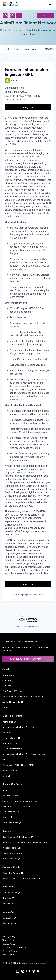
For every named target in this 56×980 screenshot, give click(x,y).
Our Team (7, 686)
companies (30, 49)
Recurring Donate (11, 796)
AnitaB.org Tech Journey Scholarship (22, 878)
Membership (10, 743)
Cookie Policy (9, 944)
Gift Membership (12, 823)
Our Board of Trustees (13, 691)
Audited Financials (13, 702)
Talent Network (11, 738)
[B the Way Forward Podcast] (39, 971)
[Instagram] (6, 15)
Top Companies (11, 859)
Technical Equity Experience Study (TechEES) (25, 842)
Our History (8, 680)
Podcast (8, 904)
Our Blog (8, 898)
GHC (6, 776)
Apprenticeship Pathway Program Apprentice (24, 754)
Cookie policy (34, 626)
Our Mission (8, 675)
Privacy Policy (9, 937)
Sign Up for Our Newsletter (28, 659)
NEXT (5, 760)
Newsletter (9, 923)
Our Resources (11, 893)
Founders (7, 733)
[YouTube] (28, 971)
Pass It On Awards (13, 873)
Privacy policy (20, 626)
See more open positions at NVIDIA (28, 595)
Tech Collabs (10, 770)
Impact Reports (11, 848)
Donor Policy (8, 955)
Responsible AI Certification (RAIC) (19, 765)
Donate (6, 790)
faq (45, 16)
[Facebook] (12, 15)
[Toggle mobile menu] (50, 4)
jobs (16, 49)
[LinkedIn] (19, 15)
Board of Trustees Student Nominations (23, 697)
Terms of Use (9, 940)
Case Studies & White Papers (18, 837)
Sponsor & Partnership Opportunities (20, 801)
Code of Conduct (10, 951)
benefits (9, 531)
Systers (8, 817)
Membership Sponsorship (16, 806)
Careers (8, 707)
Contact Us (9, 918)
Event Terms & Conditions (15, 947)
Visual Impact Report (12, 853)
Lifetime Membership (12, 749)
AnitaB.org (41, 963)
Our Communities (11, 812)
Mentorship (10, 722)
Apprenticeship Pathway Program (18, 727)
